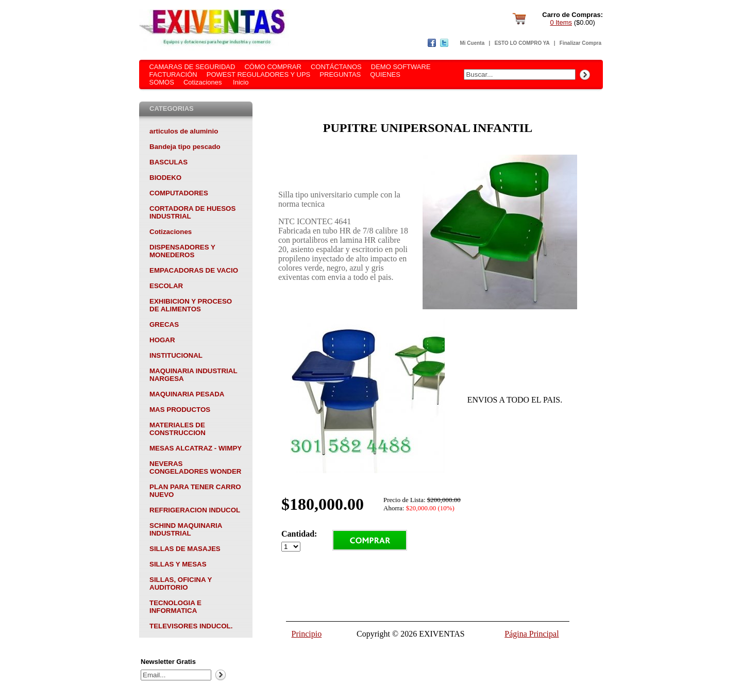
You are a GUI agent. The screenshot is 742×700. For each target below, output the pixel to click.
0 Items (561, 22)
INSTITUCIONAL (176, 355)
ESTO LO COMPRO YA (522, 43)
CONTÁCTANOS (336, 67)
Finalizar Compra (580, 43)
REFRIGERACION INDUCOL (195, 510)
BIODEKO (165, 178)
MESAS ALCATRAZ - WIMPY (196, 448)
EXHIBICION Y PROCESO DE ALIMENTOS (191, 305)
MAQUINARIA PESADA (187, 394)
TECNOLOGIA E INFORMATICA (175, 607)
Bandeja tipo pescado (185, 147)
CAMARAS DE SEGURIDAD (192, 67)
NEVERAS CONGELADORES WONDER (195, 468)
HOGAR (162, 340)
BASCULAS (168, 162)
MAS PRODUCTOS (180, 410)
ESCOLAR (166, 286)
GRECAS (164, 324)
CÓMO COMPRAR (273, 67)
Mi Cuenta (472, 43)
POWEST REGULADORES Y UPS (259, 74)
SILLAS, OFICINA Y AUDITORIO (181, 584)
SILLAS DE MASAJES (185, 549)
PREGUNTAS (340, 74)
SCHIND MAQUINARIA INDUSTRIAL (186, 529)
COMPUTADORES (179, 193)
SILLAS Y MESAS (178, 564)
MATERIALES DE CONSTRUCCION (178, 429)
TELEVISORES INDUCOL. (191, 626)
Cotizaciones (203, 82)
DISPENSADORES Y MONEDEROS (182, 251)
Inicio (241, 82)
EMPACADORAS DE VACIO (194, 270)
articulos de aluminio (184, 131)
